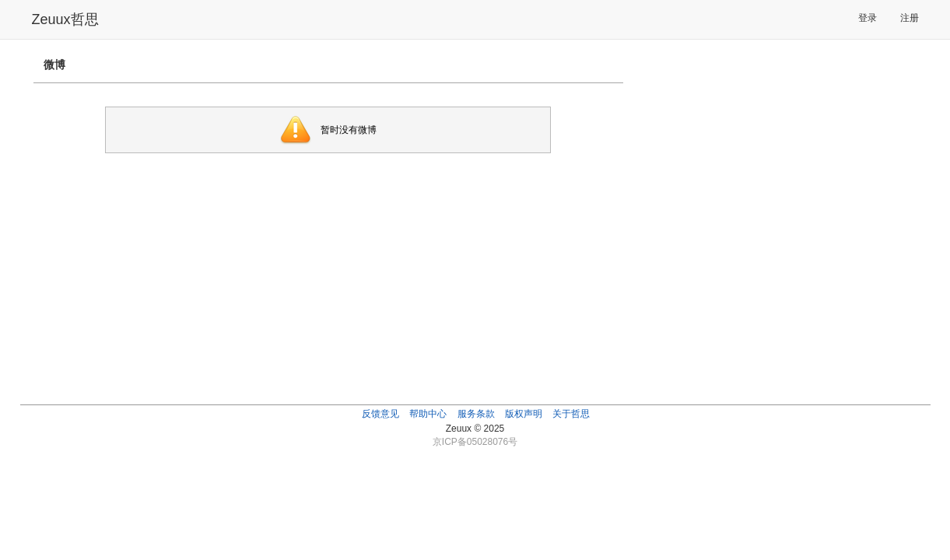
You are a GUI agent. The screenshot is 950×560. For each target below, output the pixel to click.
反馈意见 (380, 414)
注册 (910, 18)
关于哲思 (571, 414)
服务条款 (476, 414)
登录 (868, 18)
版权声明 (524, 414)
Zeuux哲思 (65, 19)
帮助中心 (428, 414)
